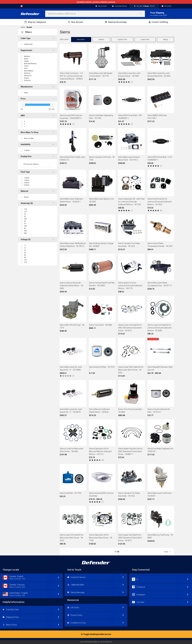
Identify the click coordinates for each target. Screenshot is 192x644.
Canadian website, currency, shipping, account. (96, 2)
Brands (29, 27)
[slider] (23, 105)
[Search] (142, 14)
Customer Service (119, 6)
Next (168, 552)
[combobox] (95, 14)
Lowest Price (145, 40)
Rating (165, 40)
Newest (101, 40)
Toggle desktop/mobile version (96, 634)
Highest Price (122, 40)
